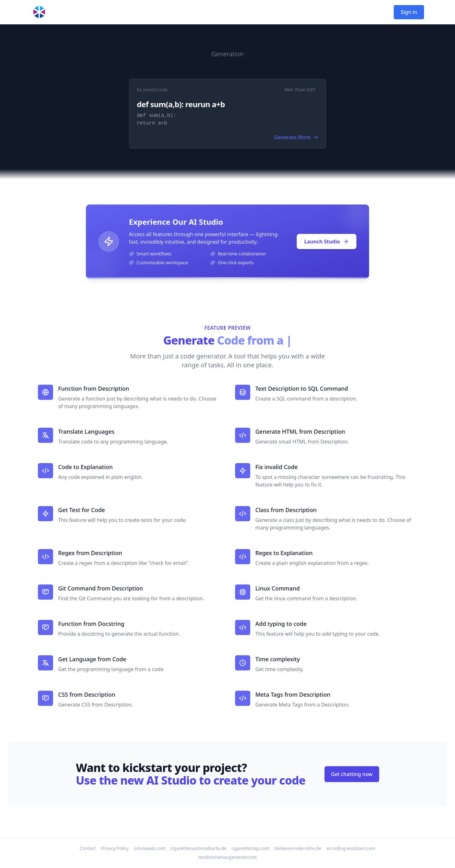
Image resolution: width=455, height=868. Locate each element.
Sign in (409, 12)
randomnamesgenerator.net (227, 857)
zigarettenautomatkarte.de (199, 848)
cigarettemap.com (251, 848)
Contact (88, 848)
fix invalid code (152, 90)
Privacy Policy (115, 848)
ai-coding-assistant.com (351, 848)
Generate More (296, 137)
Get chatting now (352, 774)
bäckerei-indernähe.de (298, 848)
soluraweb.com (149, 848)
